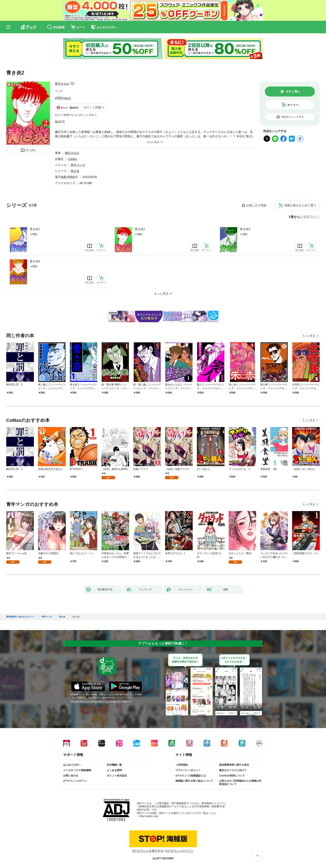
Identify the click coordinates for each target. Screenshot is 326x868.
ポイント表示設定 (117, 776)
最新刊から (311, 217)
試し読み (31, 150)
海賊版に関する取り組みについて (194, 781)
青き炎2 (140, 229)
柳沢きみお (62, 84)
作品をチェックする (293, 117)
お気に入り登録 (256, 205)
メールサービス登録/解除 (77, 770)
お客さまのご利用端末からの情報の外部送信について (240, 783)
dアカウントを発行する (148, 851)
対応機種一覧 (114, 765)
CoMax (72, 159)
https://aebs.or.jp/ (149, 816)
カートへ (293, 105)
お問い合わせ (71, 776)
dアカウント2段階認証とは (191, 776)
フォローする (72, 84)
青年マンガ (78, 165)
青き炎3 (245, 229)
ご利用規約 (182, 765)
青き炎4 (35, 261)
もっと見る (309, 336)
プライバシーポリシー (188, 770)
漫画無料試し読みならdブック (20, 617)
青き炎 (75, 171)
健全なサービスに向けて (233, 770)
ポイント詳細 (92, 107)
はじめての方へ (72, 765)
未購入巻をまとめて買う (300, 205)
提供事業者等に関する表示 (234, 765)
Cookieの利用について (232, 776)
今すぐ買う (293, 92)
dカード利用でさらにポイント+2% (74, 115)
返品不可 (60, 121)
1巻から (295, 217)
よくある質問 (114, 770)
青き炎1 (35, 229)
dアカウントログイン (75, 781)
